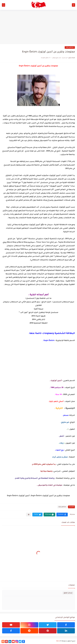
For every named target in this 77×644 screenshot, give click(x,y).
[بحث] (4, 5)
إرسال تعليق (68, 593)
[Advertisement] (38, 27)
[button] (62, 515)
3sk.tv (58, 641)
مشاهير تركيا (70, 47)
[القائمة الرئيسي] (73, 5)
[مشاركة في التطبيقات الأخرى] (29, 515)
